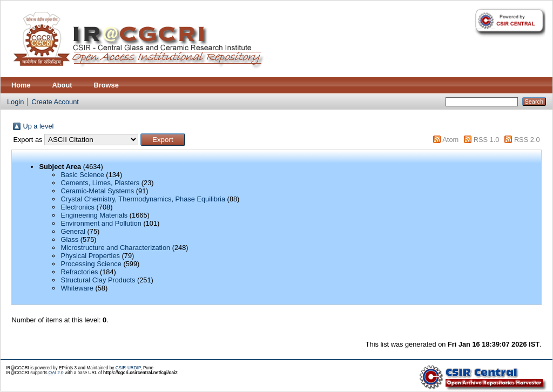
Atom (450, 140)
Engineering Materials (94, 215)
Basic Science (82, 175)
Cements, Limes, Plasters (100, 183)
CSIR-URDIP (128, 368)
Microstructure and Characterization (115, 248)
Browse (106, 85)
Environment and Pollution (101, 223)
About (62, 85)
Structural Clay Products (98, 280)
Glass (69, 239)
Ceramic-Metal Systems (97, 191)
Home (21, 85)
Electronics (77, 207)
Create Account (55, 102)
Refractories (79, 272)
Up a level (38, 126)
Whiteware (77, 288)
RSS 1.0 (487, 140)
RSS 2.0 (527, 140)
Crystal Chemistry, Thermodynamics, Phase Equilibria (143, 199)
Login (15, 102)
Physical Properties (90, 256)
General (73, 231)
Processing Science (91, 264)
